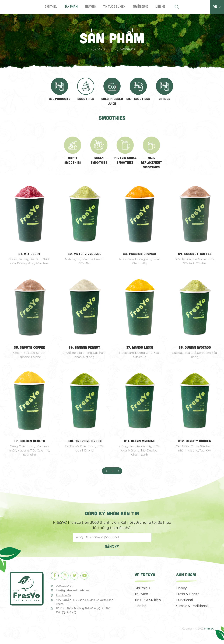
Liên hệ (160, 7)
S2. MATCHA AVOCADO (84, 255)
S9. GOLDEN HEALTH (29, 442)
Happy (181, 589)
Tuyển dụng (141, 7)
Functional (185, 601)
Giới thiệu (51, 7)
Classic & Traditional (192, 607)
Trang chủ (94, 49)
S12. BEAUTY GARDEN (195, 442)
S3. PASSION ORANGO (140, 255)
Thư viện (91, 7)
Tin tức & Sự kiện (115, 7)
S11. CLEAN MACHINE (140, 442)
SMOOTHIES (127, 49)
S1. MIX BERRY (29, 255)
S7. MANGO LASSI (140, 348)
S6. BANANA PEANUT (85, 348)
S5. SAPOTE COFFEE (29, 348)
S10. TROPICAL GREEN (85, 442)
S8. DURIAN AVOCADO (195, 348)
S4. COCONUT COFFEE (195, 255)
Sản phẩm (71, 7)
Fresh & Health (188, 595)
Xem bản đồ (63, 596)
